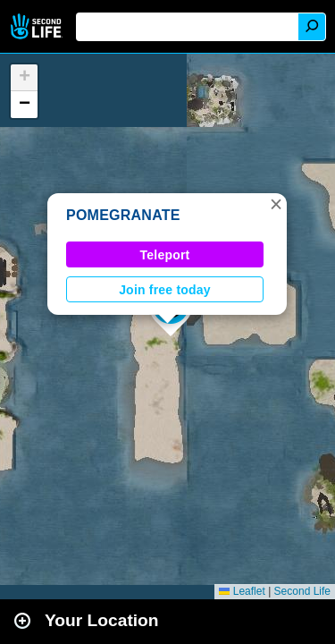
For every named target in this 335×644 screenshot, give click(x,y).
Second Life (38, 26)
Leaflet (242, 591)
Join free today (165, 290)
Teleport (165, 255)
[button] (276, 204)
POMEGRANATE (123, 215)
